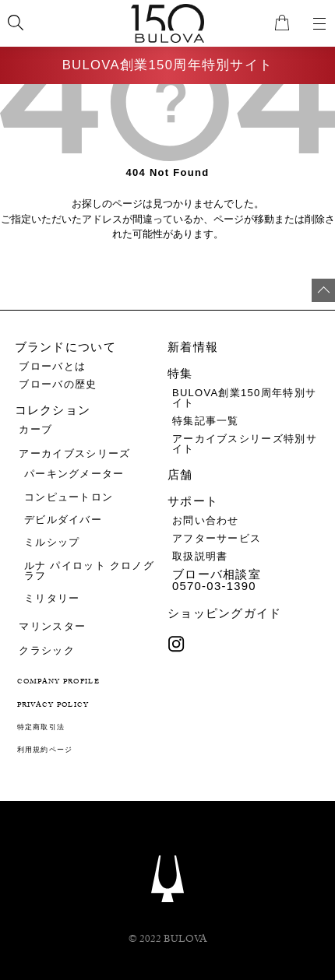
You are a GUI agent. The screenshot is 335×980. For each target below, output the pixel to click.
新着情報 (193, 348)
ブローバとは (52, 366)
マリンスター (52, 626)
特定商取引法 (41, 728)
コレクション (53, 411)
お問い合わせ (206, 520)
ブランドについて (65, 348)
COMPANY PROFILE (59, 682)
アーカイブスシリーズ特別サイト (245, 444)
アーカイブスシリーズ (74, 453)
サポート (193, 502)
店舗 (180, 475)
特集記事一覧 (206, 421)
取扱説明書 (200, 556)
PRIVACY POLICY (53, 706)
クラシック (47, 650)
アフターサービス (217, 538)
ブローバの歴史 (58, 384)
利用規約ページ (45, 751)
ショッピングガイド (225, 614)
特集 (180, 374)
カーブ (35, 429)
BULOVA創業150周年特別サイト (168, 66)
